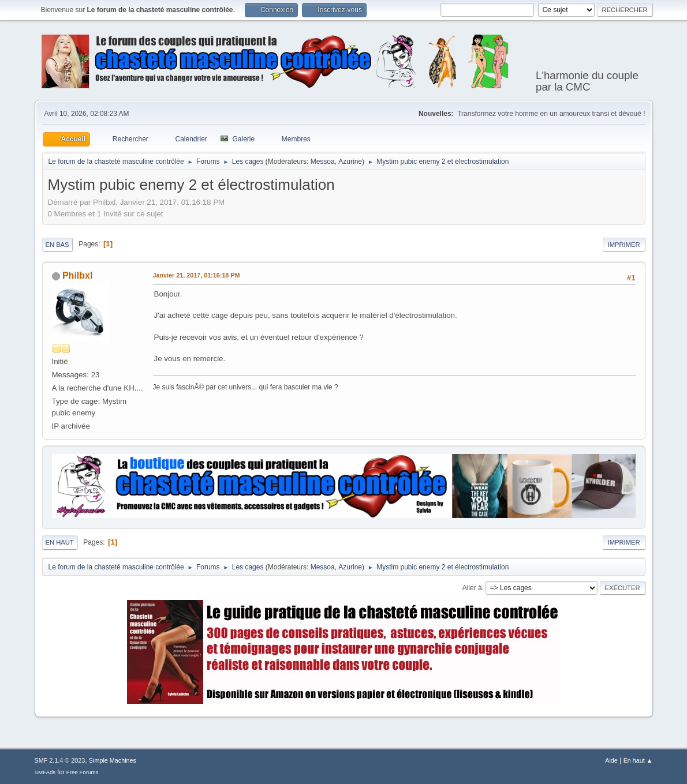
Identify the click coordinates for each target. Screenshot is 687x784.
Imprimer (624, 245)
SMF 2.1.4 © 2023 (60, 760)
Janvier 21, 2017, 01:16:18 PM (197, 275)
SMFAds (45, 772)
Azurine (350, 162)
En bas (57, 245)
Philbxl (77, 275)
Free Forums (83, 772)
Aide (611, 760)
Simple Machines (113, 760)
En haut (60, 542)
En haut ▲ (638, 760)
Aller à (472, 587)
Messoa (323, 162)
